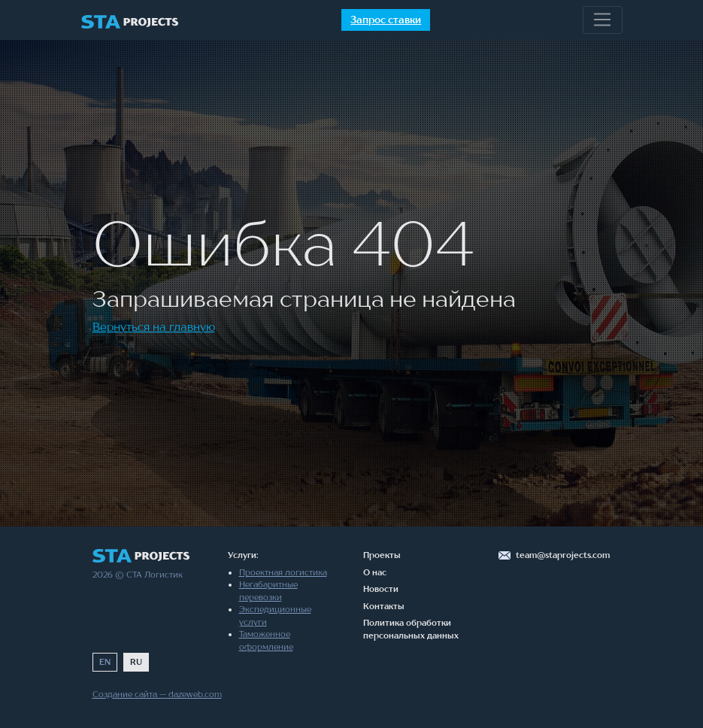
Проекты (382, 555)
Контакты (384, 606)
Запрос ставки (386, 20)
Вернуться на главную (154, 326)
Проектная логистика (283, 572)
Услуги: (243, 555)
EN (105, 662)
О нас (375, 572)
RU (136, 662)
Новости (381, 589)
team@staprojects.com (563, 555)
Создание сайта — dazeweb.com (157, 694)
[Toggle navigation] (603, 20)
